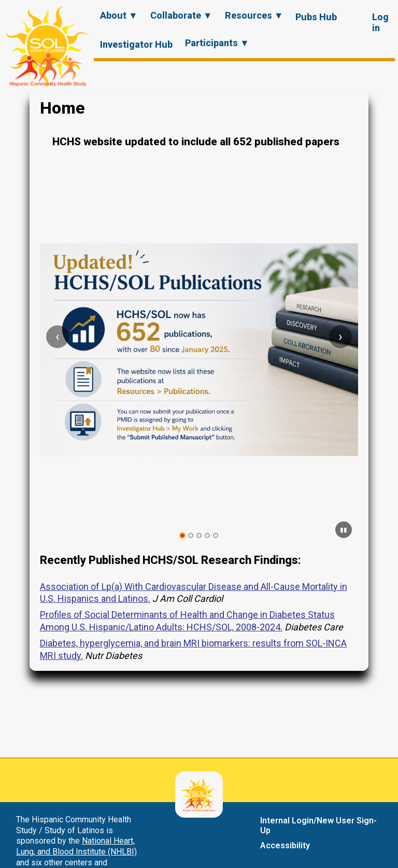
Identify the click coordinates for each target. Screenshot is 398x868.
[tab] (183, 536)
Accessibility (285, 845)
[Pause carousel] (344, 530)
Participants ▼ (217, 43)
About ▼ (119, 15)
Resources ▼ (254, 15)
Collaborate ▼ (181, 15)
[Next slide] (340, 337)
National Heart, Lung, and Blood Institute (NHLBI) (76, 846)
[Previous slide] (58, 337)
